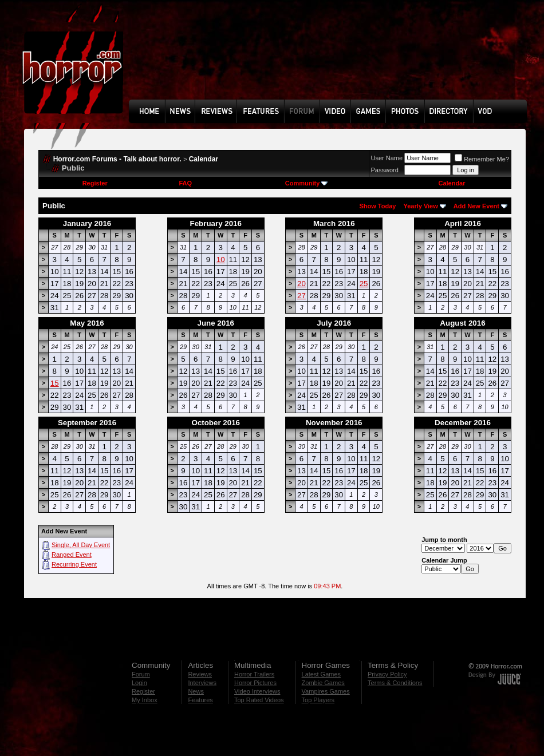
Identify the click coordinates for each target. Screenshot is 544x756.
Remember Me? (482, 159)
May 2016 (87, 323)
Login (139, 683)
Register (95, 183)
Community (307, 183)
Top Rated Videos (259, 700)
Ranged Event (72, 555)
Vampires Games (326, 691)
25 (364, 284)
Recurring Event (74, 564)
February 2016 (216, 223)
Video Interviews (257, 691)
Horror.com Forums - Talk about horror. (117, 159)
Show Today (377, 206)
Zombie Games (323, 683)
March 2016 (334, 223)
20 (301, 284)
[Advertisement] (169, 58)
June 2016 (216, 323)
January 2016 (87, 223)
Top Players (318, 700)
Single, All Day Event (81, 545)
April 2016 (463, 223)
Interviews (202, 683)
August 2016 (462, 323)
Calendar (204, 159)
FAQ (185, 183)
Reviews (200, 674)
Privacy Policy (387, 674)
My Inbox (145, 700)
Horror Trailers (254, 674)
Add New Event (476, 206)
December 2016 (463, 423)
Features (200, 700)
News (196, 691)
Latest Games (321, 674)
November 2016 (334, 423)
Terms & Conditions (395, 683)
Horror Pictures (255, 683)
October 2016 (216, 423)
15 (55, 383)
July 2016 (334, 323)
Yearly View (420, 206)
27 (301, 296)
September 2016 (87, 423)
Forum (141, 674)
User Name (387, 158)
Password (385, 170)
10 (221, 260)
